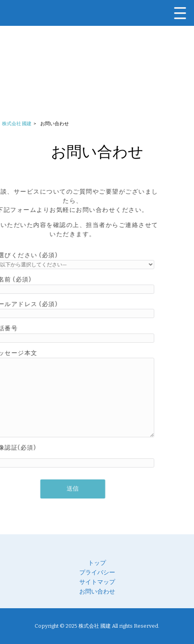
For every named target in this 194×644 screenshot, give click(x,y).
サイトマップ (97, 582)
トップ (97, 563)
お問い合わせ (97, 592)
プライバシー (97, 572)
